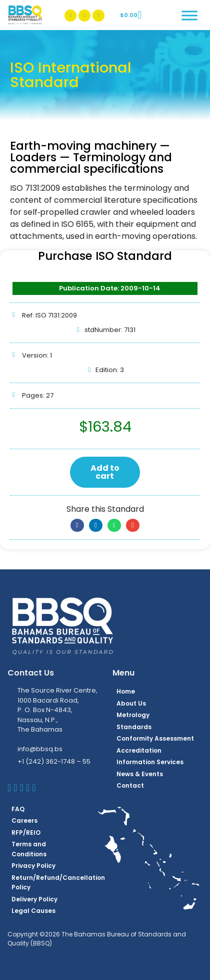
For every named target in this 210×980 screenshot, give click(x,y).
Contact (130, 785)
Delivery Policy (34, 899)
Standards (134, 727)
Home (126, 691)
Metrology (133, 715)
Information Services (150, 762)
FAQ (18, 809)
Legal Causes (33, 911)
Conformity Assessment (155, 738)
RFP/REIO (26, 833)
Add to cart (105, 472)
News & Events (140, 774)
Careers (24, 821)
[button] (77, 525)
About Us (131, 703)
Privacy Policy (33, 866)
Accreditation (139, 750)
